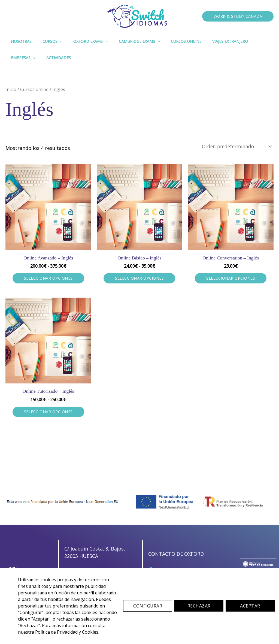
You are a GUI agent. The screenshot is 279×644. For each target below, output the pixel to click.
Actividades (22, 58)
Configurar (148, 606)
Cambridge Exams (128, 41)
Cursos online (36, 89)
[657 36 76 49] (83, 564)
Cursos (48, 41)
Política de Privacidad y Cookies (67, 632)
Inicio (11, 89)
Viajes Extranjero (212, 41)
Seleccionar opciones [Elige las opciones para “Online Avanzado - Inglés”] (48, 279)
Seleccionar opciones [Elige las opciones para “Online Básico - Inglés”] (139, 279)
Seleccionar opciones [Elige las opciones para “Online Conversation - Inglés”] (231, 279)
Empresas (250, 41)
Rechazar (199, 606)
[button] (238, 16)
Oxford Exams (82, 41)
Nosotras (20, 41)
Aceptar (250, 606)
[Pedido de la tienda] (234, 146)
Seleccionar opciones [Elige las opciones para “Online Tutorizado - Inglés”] (48, 412)
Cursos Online (171, 41)
